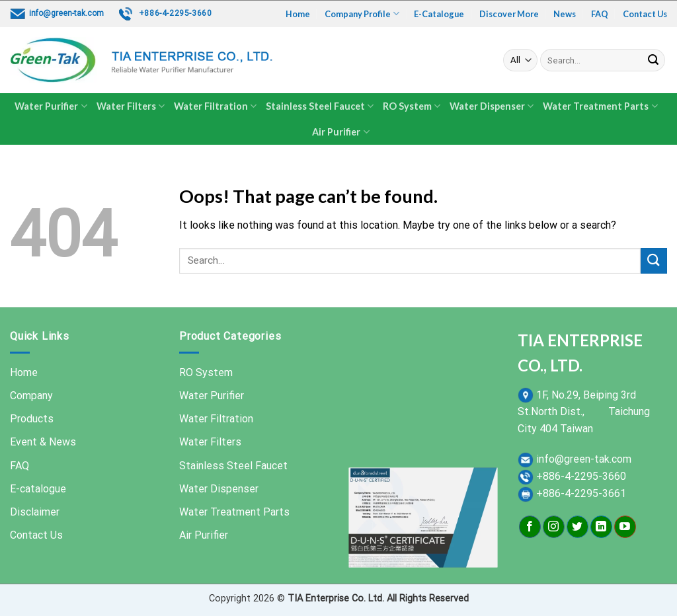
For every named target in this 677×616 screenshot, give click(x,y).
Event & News (43, 442)
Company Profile (362, 14)
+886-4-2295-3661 (581, 493)
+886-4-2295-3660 (176, 13)
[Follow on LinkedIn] (601, 527)
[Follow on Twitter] (577, 527)
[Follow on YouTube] (625, 527)
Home (298, 14)
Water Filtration (215, 106)
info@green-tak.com (66, 13)
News (565, 14)
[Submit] (653, 60)
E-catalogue (38, 489)
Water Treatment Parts (600, 106)
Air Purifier (340, 132)
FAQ (600, 14)
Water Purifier (51, 106)
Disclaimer (35, 512)
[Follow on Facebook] (530, 527)
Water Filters (131, 106)
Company (31, 396)
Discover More (509, 14)
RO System (412, 106)
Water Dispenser (492, 106)
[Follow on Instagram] (554, 527)
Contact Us (645, 14)
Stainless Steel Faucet (320, 106)
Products (32, 419)
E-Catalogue (439, 14)
